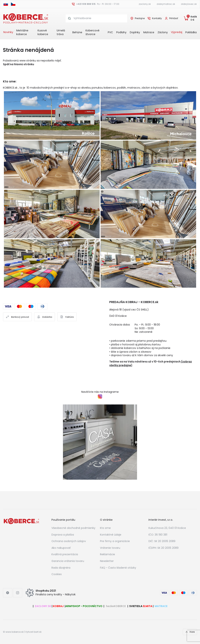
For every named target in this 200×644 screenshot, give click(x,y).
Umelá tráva (61, 32)
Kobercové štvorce (92, 32)
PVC (110, 32)
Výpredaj (177, 32)
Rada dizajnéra (61, 568)
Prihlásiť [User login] (174, 18)
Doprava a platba (63, 535)
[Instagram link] (18, 593)
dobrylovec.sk (189, 4)
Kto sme (105, 528)
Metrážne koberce (22, 32)
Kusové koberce (43, 32)
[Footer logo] (21, 521)
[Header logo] (26, 18)
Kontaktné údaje (111, 535)
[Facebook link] (8, 593)
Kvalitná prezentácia (65, 554)
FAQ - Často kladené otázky (118, 568)
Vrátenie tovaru (110, 548)
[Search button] (70, 18)
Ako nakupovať (61, 548)
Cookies (57, 574)
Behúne (77, 32)
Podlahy (121, 32)
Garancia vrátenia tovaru (68, 561)
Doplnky (135, 32)
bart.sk (38, 632)
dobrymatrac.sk (166, 4)
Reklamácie (107, 554)
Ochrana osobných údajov (69, 541)
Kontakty (157, 18)
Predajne (140, 18)
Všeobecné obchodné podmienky (73, 528)
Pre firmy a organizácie (115, 541)
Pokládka (191, 32)
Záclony (163, 32)
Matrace (149, 32)
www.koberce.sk (15, 632)
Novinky (8, 32)
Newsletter (107, 561)
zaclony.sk (145, 4)
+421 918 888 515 (86, 4)
